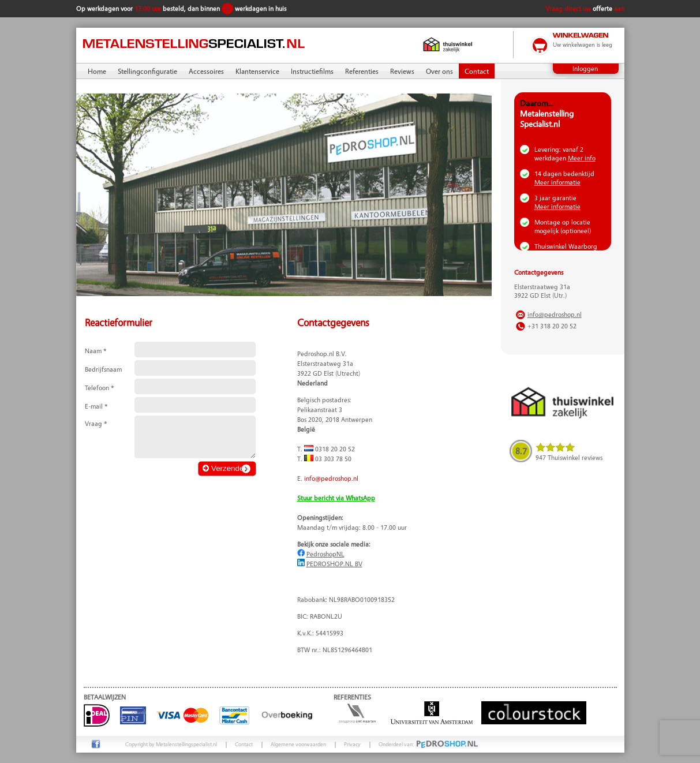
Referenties (362, 71)
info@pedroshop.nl (331, 478)
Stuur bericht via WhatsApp (336, 498)
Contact (477, 71)
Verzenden (225, 468)
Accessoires (206, 71)
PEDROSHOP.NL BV (334, 564)
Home (97, 71)
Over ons (439, 71)
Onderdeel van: (428, 744)
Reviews (402, 71)
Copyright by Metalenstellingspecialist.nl (171, 744)
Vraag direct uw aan (585, 8)
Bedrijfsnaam (103, 369)
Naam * (96, 351)
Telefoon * (100, 388)
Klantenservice (257, 71)
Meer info (582, 158)
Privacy (352, 744)
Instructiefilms (312, 71)
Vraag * (96, 423)
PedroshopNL (325, 554)
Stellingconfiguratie (147, 71)
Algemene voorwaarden (298, 744)
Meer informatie (557, 182)
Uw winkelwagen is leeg (583, 44)
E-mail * (96, 406)
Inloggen (585, 68)
